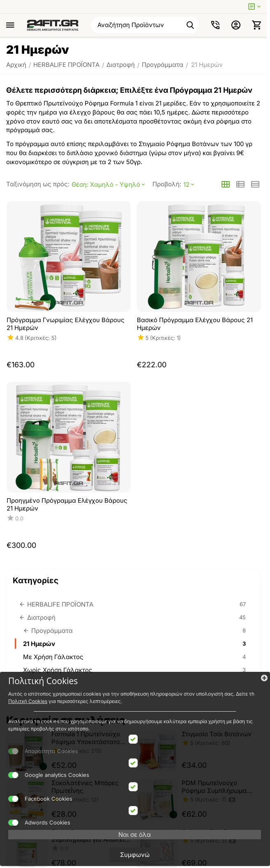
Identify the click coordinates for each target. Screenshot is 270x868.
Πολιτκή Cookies (28, 701)
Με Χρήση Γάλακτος (135, 657)
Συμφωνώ (135, 855)
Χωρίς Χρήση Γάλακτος (135, 670)
